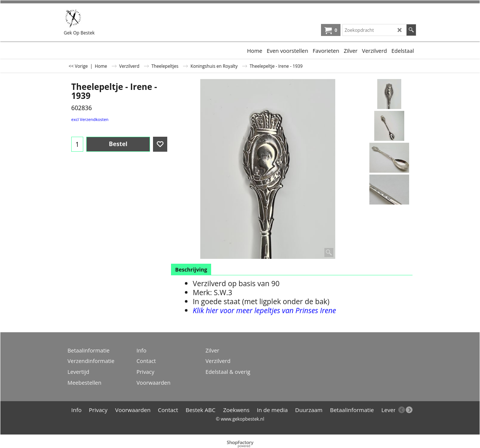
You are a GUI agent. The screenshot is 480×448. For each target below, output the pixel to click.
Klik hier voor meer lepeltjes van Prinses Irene (264, 310)
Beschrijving (191, 270)
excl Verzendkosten (90, 119)
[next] (409, 410)
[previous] (402, 410)
